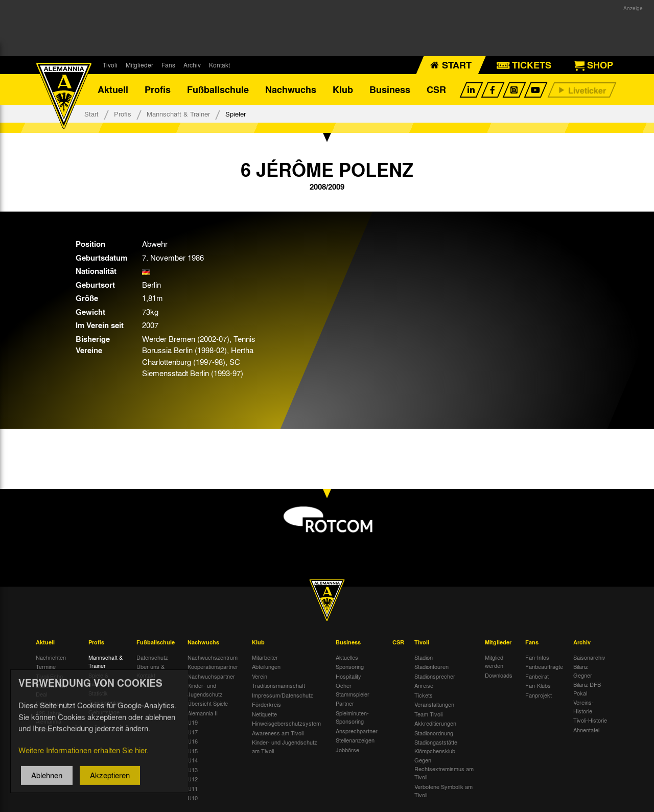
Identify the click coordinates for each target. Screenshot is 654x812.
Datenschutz (152, 657)
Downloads (499, 675)
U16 (193, 741)
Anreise (424, 685)
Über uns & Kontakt (150, 671)
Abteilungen (266, 666)
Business (390, 89)
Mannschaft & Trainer (178, 114)
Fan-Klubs (538, 685)
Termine (46, 666)
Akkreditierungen (435, 723)
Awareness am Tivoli (278, 733)
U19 (193, 722)
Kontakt (219, 65)
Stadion (424, 657)
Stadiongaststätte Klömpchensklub (436, 746)
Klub (343, 89)
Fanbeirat (537, 676)
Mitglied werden (494, 662)
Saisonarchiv (589, 657)
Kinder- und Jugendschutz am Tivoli (285, 746)
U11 (193, 788)
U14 (193, 760)
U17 (193, 732)
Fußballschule (218, 89)
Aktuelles (347, 657)
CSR (436, 89)
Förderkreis (266, 704)
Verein (260, 676)
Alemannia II (203, 713)
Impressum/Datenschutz (283, 695)
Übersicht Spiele (208, 703)
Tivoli (110, 65)
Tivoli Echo (49, 676)
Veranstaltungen (434, 704)
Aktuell (113, 89)
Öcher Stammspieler (353, 690)
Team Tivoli (428, 714)
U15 (193, 751)
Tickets (424, 695)
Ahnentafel (586, 730)
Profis (158, 89)
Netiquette (264, 714)
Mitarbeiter (265, 657)
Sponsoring (350, 666)
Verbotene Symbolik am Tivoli (443, 791)
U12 (193, 779)
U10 (193, 798)
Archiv (192, 65)
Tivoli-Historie (590, 720)
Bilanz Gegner (583, 671)
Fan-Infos (537, 657)
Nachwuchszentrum (213, 657)
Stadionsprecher (435, 676)
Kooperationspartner (213, 666)
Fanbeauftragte (544, 666)
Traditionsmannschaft (278, 685)
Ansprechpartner (357, 731)
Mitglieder (139, 65)
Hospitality (348, 676)
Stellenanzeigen (355, 740)
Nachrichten (51, 657)
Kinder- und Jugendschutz (205, 690)
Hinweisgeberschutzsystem (286, 723)
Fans (168, 65)
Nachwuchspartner (211, 676)
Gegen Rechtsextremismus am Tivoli (444, 768)
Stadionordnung (434, 733)
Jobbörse (347, 750)
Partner (345, 703)
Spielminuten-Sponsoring (352, 717)
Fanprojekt (539, 695)
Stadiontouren (431, 666)
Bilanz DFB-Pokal (588, 689)
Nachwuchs (291, 89)
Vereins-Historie (583, 706)
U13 (193, 770)
